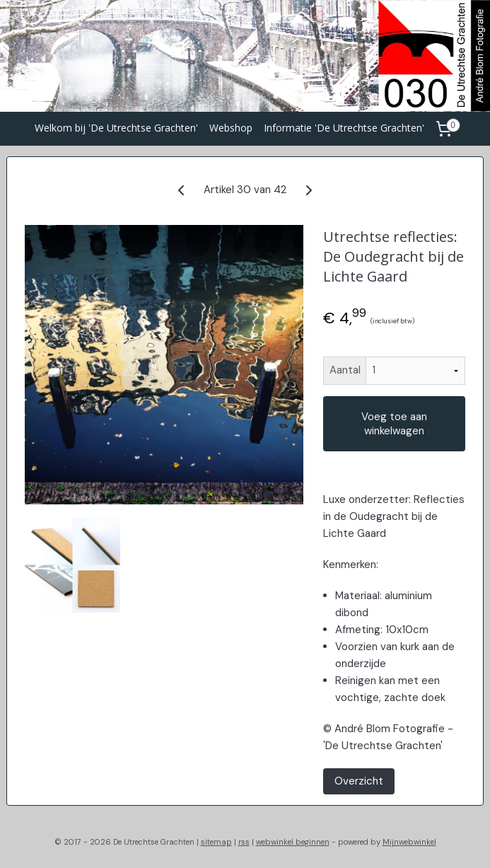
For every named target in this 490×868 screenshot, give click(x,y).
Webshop (231, 128)
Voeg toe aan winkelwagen (394, 424)
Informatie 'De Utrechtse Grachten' (344, 128)
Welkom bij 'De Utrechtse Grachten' (116, 128)
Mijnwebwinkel (409, 842)
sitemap (216, 842)
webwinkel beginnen (293, 842)
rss (244, 842)
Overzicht (359, 781)
